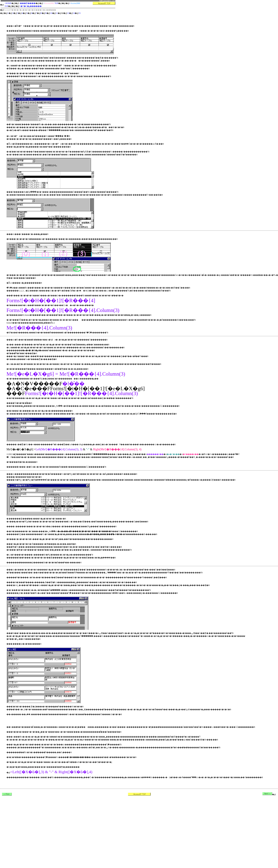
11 (57, 13)
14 (74, 13)
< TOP (51, 3)
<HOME (8, 3)
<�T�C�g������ (31, 6)
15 (80, 13)
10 (51, 13)
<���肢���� (27, 3)
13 (68, 13)
